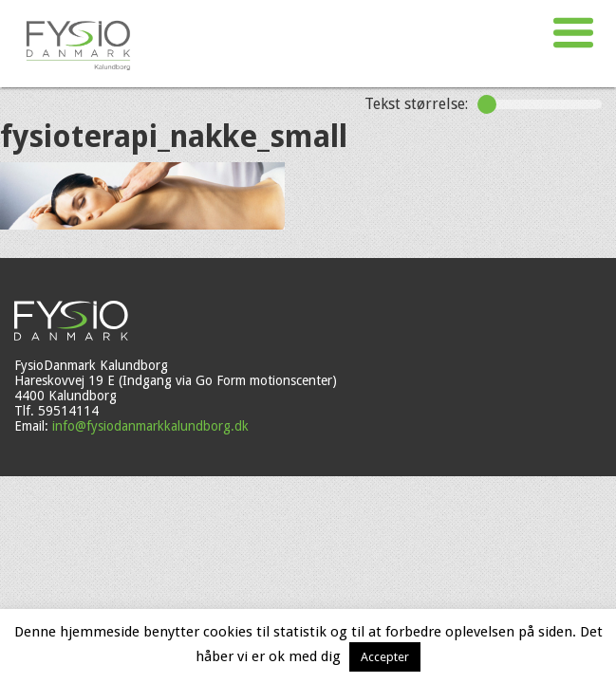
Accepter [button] (385, 657)
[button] (573, 33)
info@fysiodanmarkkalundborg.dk (150, 426)
